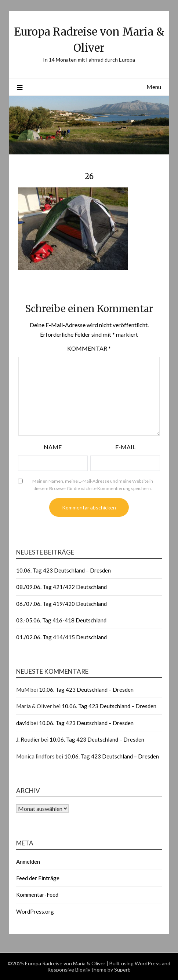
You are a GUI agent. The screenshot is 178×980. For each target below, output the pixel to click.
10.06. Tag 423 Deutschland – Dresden (63, 570)
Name (53, 447)
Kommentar (89, 348)
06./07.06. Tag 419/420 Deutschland (61, 604)
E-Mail (125, 447)
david (23, 723)
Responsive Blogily (69, 970)
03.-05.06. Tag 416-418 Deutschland (61, 620)
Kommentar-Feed (37, 895)
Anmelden (28, 862)
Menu (154, 87)
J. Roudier (28, 739)
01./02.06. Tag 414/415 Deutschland (61, 637)
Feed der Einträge (38, 878)
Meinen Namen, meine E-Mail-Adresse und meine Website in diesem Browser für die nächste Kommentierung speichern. (93, 485)
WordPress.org (35, 911)
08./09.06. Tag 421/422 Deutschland (61, 587)
